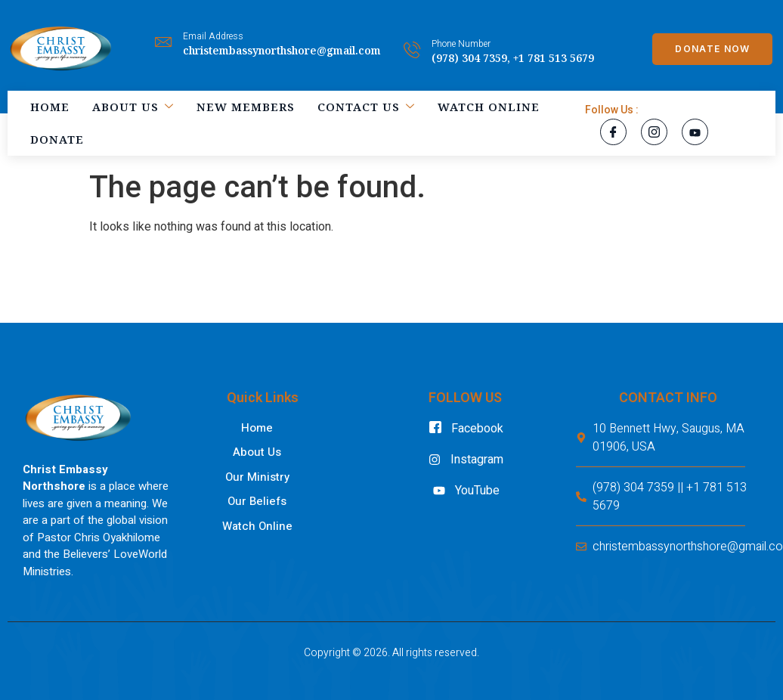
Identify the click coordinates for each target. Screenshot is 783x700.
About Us (133, 107)
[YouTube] (695, 132)
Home (50, 107)
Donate (57, 139)
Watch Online (489, 107)
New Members (246, 107)
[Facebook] (613, 132)
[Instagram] (654, 132)
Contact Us (366, 107)
